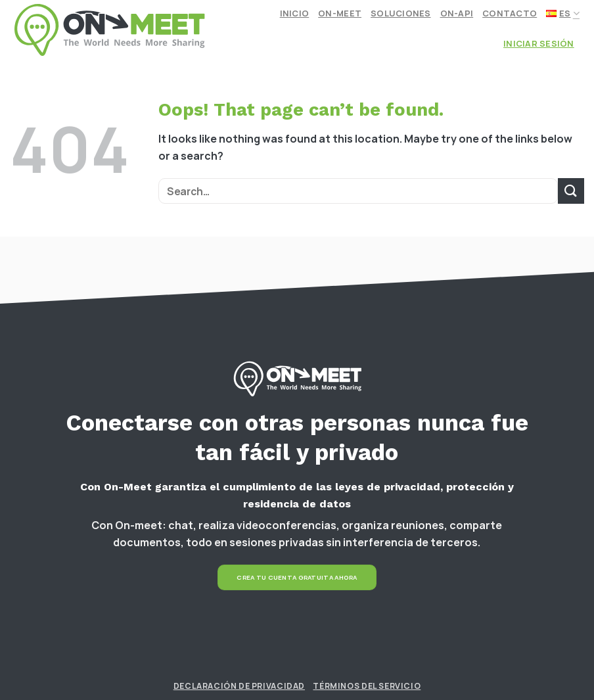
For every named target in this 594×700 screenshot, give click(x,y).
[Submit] (571, 191)
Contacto (510, 13)
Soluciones (401, 13)
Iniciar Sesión (539, 43)
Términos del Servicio (367, 686)
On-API (457, 13)
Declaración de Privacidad (239, 686)
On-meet (340, 13)
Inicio (295, 13)
